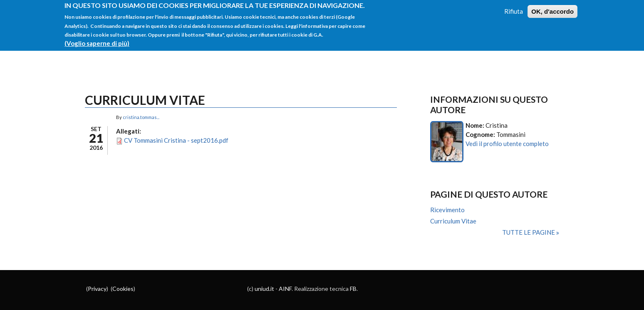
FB (353, 289)
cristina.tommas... (141, 117)
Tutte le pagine (529, 232)
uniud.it (264, 289)
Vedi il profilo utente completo (507, 144)
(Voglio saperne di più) (97, 40)
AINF (285, 289)
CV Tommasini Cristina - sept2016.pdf (176, 140)
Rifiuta (514, 7)
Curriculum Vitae (453, 221)
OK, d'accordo (552, 8)
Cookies (123, 289)
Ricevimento (447, 210)
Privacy (97, 289)
